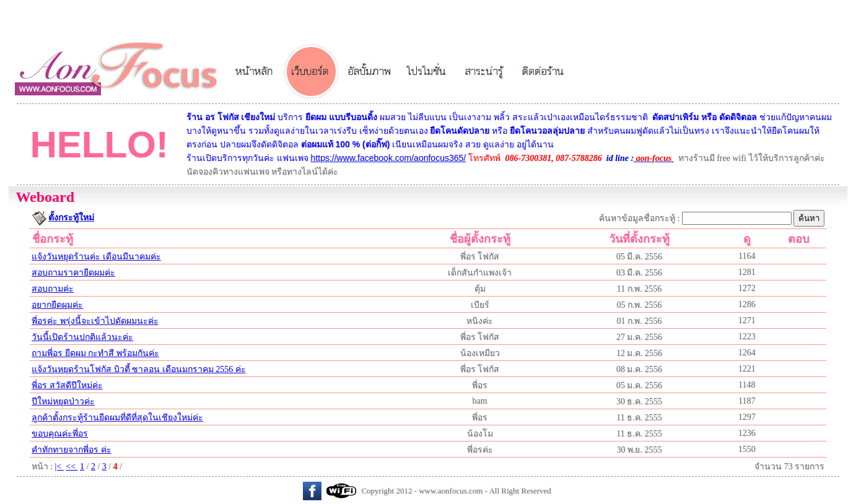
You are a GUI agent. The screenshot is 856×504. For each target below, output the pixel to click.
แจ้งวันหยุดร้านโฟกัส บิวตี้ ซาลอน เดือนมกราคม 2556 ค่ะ (139, 369)
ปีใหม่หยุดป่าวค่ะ (63, 402)
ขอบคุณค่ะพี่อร (60, 434)
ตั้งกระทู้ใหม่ (71, 218)
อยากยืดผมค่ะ (57, 305)
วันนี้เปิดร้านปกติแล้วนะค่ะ (82, 337)
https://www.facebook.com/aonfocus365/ (389, 158)
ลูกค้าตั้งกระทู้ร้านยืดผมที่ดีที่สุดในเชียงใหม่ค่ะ (117, 418)
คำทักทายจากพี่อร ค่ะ (72, 450)
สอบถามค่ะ (53, 289)
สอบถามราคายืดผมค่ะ (73, 273)
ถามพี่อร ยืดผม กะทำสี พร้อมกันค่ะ (95, 353)
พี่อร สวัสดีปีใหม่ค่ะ (67, 385)
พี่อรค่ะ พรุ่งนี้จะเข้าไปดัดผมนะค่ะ (95, 321)
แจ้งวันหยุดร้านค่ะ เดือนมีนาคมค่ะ (96, 257)
